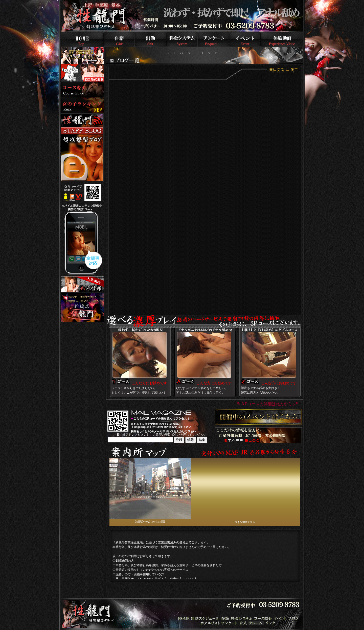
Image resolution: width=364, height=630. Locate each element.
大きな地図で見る (245, 522)
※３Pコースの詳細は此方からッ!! (267, 404)
